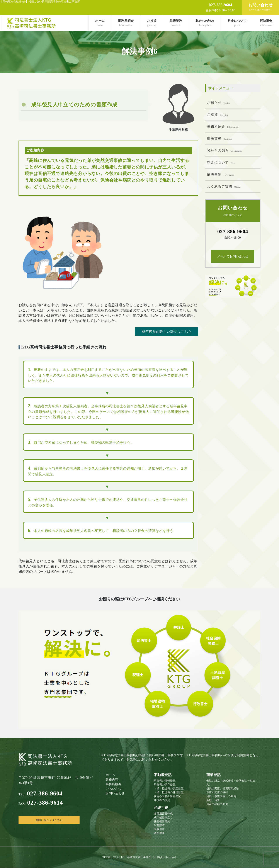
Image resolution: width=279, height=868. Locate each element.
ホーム (100, 23)
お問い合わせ (115, 793)
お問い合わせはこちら (49, 820)
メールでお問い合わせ (233, 256)
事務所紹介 (126, 23)
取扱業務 (176, 23)
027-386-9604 (41, 794)
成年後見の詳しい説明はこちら (167, 332)
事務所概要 (114, 784)
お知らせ (219, 103)
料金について (237, 23)
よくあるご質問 (223, 186)
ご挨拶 (152, 23)
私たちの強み (205, 23)
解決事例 (266, 23)
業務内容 (112, 780)
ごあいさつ (114, 789)
